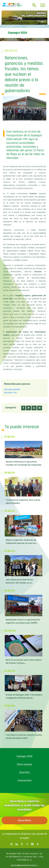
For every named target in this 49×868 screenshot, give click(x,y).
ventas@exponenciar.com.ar (24, 865)
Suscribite (24, 820)
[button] (23, 408)
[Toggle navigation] (43, 5)
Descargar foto (10, 393)
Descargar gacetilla (12, 389)
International (24, 781)
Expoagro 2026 (24, 756)
